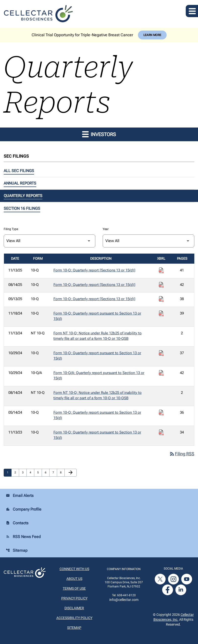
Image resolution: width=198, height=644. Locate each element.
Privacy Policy (74, 598)
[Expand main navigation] (192, 11)
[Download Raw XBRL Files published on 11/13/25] (161, 270)
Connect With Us (74, 569)
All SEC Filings (19, 171)
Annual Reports (20, 183)
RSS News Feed (23, 537)
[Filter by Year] (148, 241)
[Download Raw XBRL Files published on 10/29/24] (161, 353)
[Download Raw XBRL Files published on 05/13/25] (161, 299)
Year (106, 229)
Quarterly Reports (23, 196)
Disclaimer (74, 608)
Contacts (17, 523)
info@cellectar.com (124, 600)
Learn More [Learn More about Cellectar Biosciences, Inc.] (152, 35)
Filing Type (11, 229)
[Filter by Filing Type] (49, 241)
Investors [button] (99, 134)
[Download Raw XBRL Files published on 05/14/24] (161, 413)
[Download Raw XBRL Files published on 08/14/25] (161, 285)
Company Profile (24, 509)
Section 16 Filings (22, 208)
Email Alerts (20, 496)
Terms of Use (74, 589)
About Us (74, 579)
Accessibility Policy (74, 618)
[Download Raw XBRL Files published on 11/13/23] (161, 433)
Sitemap (17, 551)
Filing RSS (182, 454)
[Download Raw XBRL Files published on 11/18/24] (161, 314)
